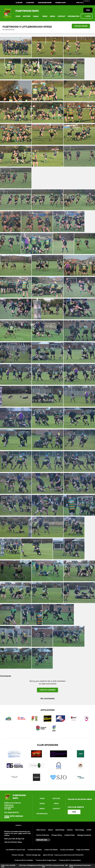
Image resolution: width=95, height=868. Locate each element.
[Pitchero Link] (88, 3)
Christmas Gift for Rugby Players (46, 860)
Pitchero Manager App (33, 855)
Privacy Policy (57, 835)
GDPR (89, 830)
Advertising (60, 830)
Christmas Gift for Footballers (24, 860)
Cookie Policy (70, 835)
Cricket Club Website (51, 850)
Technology (80, 830)
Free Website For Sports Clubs (15, 850)
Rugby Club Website (83, 850)
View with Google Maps (14, 817)
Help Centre (41, 830)
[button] (18, 16)
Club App (19, 3)
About (50, 830)
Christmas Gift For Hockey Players (70, 860)
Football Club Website (35, 850)
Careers (70, 830)
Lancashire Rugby (45, 3)
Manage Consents (84, 835)
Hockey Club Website (67, 850)
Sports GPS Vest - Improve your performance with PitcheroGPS (63, 855)
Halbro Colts (60, 3)
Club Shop (30, 3)
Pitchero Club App (18, 855)
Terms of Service (43, 835)
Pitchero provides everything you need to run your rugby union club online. (17, 833)
